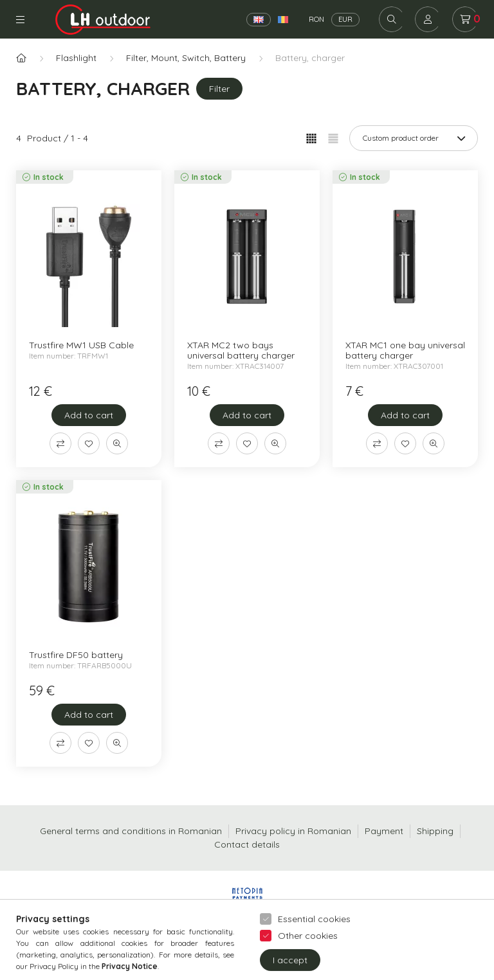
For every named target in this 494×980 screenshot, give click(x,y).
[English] (259, 20)
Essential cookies (314, 945)
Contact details (247, 844)
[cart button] (465, 19)
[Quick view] (117, 443)
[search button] (392, 19)
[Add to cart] (89, 415)
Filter (219, 89)
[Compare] (60, 443)
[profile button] (428, 19)
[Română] (283, 20)
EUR (345, 19)
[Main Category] (21, 58)
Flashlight (76, 58)
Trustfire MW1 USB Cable (81, 345)
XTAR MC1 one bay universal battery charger (405, 350)
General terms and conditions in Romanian (131, 831)
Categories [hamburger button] (20, 20)
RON (316, 19)
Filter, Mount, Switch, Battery (186, 58)
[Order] (414, 138)
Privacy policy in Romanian (293, 831)
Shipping (435, 831)
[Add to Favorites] (89, 443)
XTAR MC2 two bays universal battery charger (241, 350)
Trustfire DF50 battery (76, 655)
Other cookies (308, 962)
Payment (384, 831)
